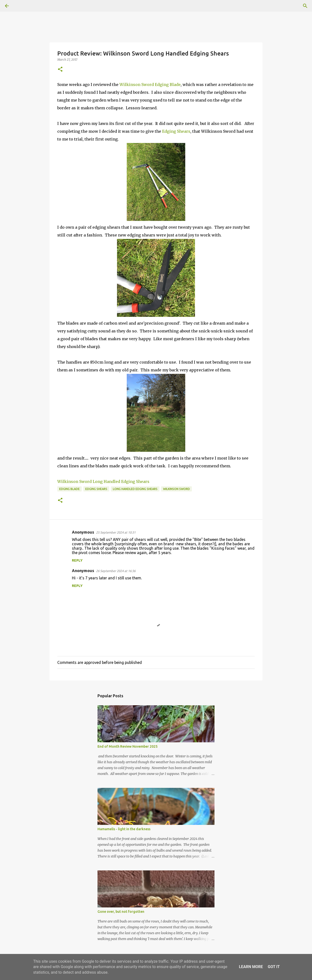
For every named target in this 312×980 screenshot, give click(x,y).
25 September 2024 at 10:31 (116, 532)
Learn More (251, 967)
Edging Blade (69, 489)
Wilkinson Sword (176, 489)
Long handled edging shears (135, 489)
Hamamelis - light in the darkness (124, 829)
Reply (77, 560)
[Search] (20, 6)
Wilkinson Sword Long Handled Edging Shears (103, 481)
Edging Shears (176, 131)
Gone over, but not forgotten (121, 912)
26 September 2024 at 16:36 (116, 571)
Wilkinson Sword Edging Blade (150, 85)
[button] (60, 70)
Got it (274, 967)
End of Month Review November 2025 (127, 746)
